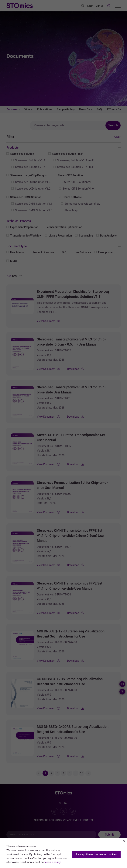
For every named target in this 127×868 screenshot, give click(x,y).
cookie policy (53, 862)
